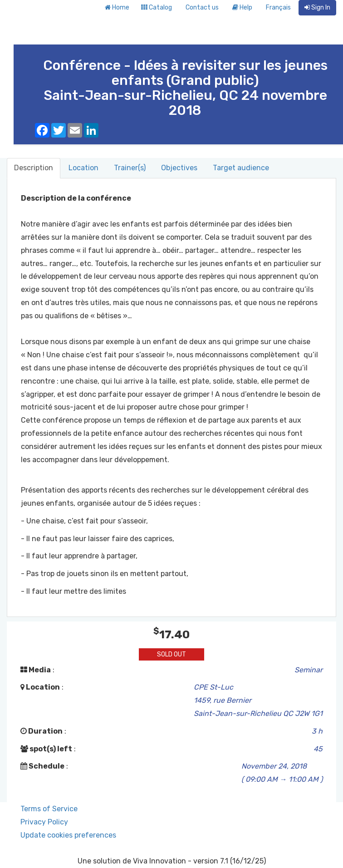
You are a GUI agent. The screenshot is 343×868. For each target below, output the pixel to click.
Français (278, 7)
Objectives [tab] (179, 168)
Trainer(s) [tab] (130, 168)
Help (242, 7)
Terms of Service (49, 809)
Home (117, 7)
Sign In (317, 7)
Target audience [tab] (241, 168)
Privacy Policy (44, 822)
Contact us (202, 7)
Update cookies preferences (68, 835)
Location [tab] (83, 168)
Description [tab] (34, 168)
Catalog (157, 7)
